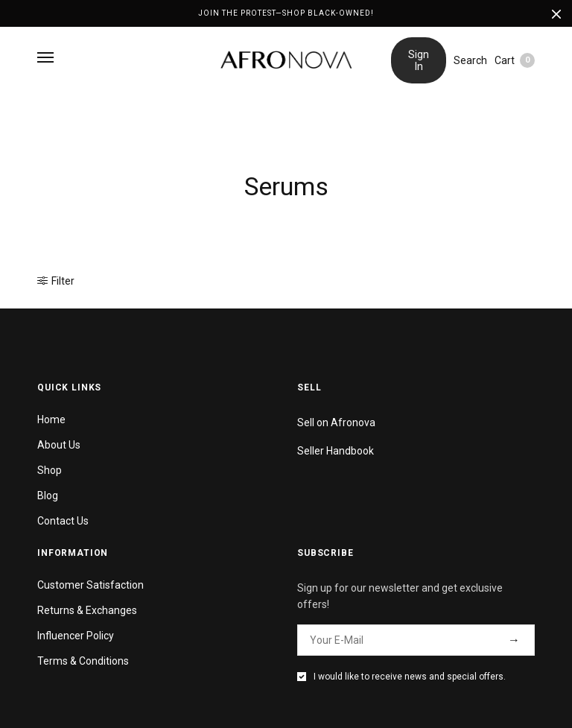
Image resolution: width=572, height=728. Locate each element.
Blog (48, 496)
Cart (515, 60)
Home (51, 420)
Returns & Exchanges (87, 610)
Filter (56, 281)
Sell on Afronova (336, 422)
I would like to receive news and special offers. (410, 677)
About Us (59, 445)
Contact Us (63, 521)
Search (470, 60)
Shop (50, 470)
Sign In (419, 60)
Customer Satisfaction (90, 585)
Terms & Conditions (83, 661)
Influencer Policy (76, 636)
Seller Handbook (336, 451)
